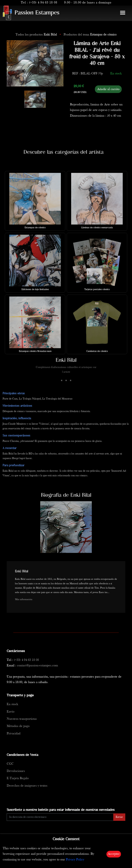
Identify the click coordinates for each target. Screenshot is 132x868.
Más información (24, 599)
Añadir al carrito (108, 89)
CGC (10, 764)
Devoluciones (16, 771)
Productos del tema (90, 35)
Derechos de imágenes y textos (27, 786)
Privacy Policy (75, 860)
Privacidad (14, 734)
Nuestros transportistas (22, 719)
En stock (12, 704)
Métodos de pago (18, 726)
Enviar (119, 817)
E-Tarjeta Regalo (18, 778)
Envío (11, 712)
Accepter (114, 854)
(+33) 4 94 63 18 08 (43, 3)
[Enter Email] (60, 817)
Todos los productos (37, 35)
